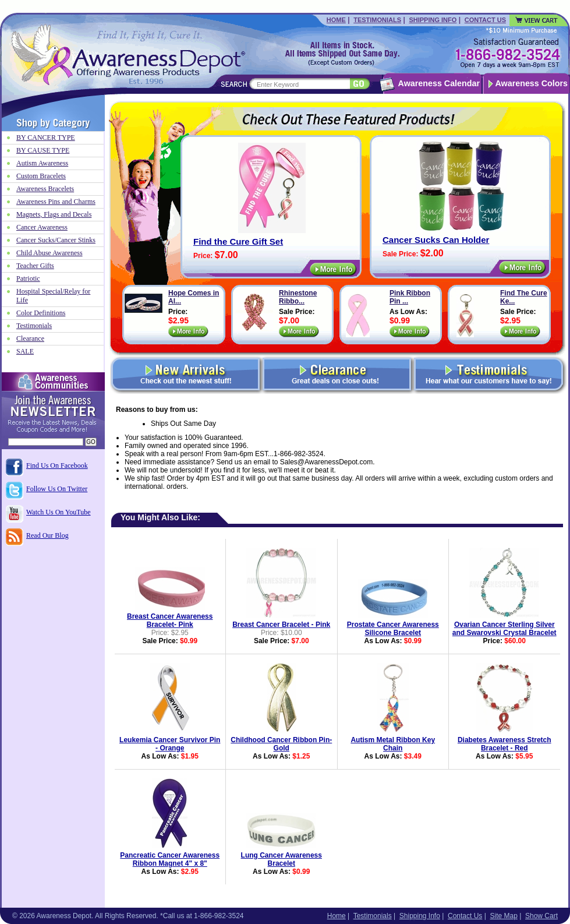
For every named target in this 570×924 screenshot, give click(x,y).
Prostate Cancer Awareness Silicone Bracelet (393, 629)
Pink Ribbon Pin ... (410, 297)
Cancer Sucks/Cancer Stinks (56, 240)
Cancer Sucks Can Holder (436, 240)
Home (336, 20)
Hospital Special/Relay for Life (53, 296)
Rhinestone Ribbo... (298, 297)
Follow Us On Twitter (57, 489)
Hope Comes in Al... (194, 297)
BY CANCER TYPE (46, 137)
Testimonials (377, 20)
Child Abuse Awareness (49, 253)
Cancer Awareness (42, 227)
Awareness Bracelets (45, 189)
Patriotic (28, 278)
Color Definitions (41, 313)
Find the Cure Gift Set (238, 241)
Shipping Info (433, 20)
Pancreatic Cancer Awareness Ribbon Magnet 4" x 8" (170, 859)
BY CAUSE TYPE (43, 150)
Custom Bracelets (41, 176)
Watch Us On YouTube (59, 512)
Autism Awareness (42, 163)
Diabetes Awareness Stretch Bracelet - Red (504, 744)
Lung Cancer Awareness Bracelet (282, 859)
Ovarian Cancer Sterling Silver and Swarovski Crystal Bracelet (504, 629)
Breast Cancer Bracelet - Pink (281, 625)
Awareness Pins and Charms (56, 202)
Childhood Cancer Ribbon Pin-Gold (281, 744)
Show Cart (541, 916)
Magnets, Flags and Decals (54, 214)
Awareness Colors (532, 83)
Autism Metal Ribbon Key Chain (393, 744)
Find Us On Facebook (57, 465)
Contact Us (485, 20)
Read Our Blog (47, 535)
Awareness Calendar (439, 83)
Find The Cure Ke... (524, 297)
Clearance (30, 338)
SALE (25, 351)
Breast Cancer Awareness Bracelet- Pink (170, 620)
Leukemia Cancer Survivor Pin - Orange (170, 744)
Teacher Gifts (35, 266)
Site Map (503, 916)
